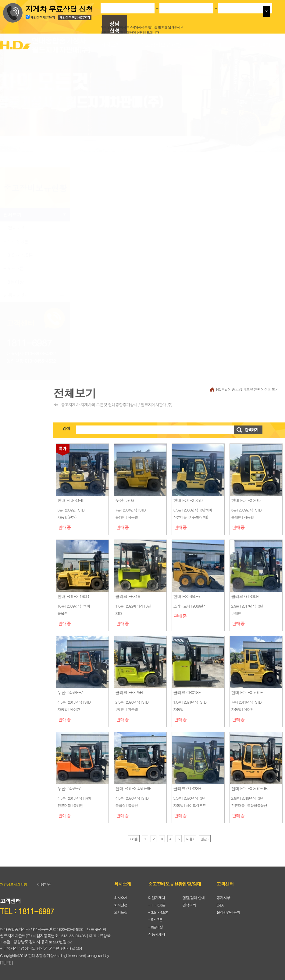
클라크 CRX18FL (188, 692)
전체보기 (12, 215)
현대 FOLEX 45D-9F (133, 788)
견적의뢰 (189, 905)
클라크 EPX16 (128, 596)
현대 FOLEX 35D (188, 500)
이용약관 (44, 884)
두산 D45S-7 (69, 788)
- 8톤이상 (14, 282)
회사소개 (110, 45)
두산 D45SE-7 (70, 692)
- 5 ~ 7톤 (14, 268)
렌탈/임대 (210, 45)
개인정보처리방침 (13, 884)
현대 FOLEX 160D (73, 596)
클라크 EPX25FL (130, 692)
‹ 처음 (134, 839)
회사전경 (121, 905)
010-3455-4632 (40, 361)
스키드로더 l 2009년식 (190, 606)
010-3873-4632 (40, 353)
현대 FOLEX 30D (246, 500)
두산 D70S (125, 500)
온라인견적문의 (228, 912)
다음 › (190, 839)
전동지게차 (15, 295)
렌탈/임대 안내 (193, 897)
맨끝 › (205, 839)
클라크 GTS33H (187, 788)
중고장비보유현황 (160, 45)
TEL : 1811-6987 (27, 911)
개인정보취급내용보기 (75, 17)
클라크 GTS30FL (246, 596)
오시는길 (121, 912)
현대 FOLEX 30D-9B (249, 788)
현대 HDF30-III (71, 500)
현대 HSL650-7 (187, 596)
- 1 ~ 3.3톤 (16, 241)
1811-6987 (29, 343)
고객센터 (260, 45)
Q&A (220, 905)
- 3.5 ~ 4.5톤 (18, 255)
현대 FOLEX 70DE (247, 692)
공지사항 (223, 897)
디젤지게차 (15, 228)
